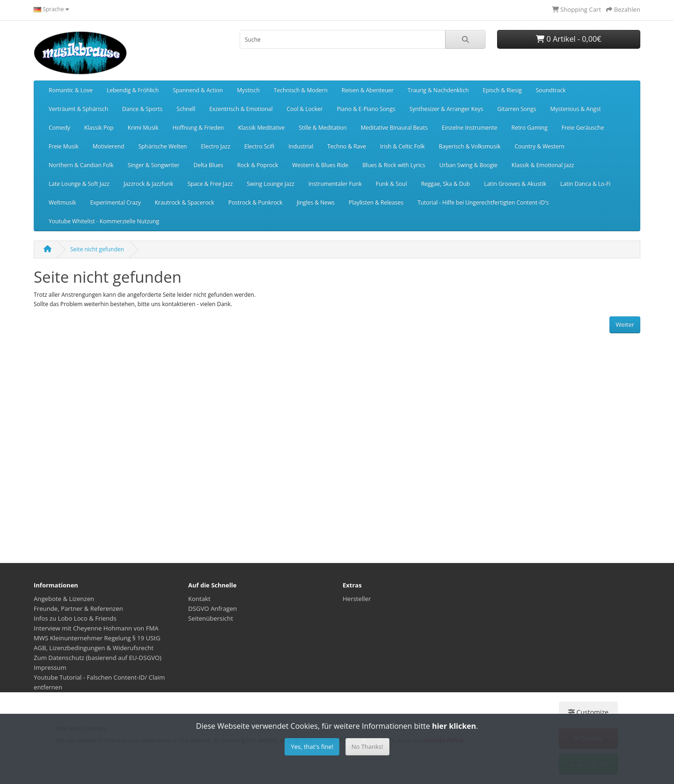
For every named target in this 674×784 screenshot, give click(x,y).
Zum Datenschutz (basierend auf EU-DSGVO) (98, 658)
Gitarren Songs (516, 109)
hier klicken (454, 726)
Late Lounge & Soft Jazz (79, 184)
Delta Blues (209, 165)
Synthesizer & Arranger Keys (447, 109)
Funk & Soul (391, 184)
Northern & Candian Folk (81, 165)
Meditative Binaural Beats (394, 128)
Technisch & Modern (301, 90)
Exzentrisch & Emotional (241, 109)
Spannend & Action (198, 90)
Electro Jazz (216, 146)
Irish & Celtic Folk (403, 146)
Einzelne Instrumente (470, 128)
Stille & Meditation (322, 128)
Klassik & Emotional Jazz (543, 165)
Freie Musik (64, 146)
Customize (588, 712)
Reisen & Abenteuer (368, 90)
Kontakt (199, 599)
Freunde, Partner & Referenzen (78, 608)
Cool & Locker (304, 109)
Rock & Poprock (258, 165)
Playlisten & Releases (376, 202)
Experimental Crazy (116, 202)
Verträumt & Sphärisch (78, 109)
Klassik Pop (99, 128)
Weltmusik (62, 202)
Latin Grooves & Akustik (515, 184)
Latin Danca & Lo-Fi (585, 184)
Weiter (625, 324)
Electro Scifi (259, 146)
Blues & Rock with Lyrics (394, 165)
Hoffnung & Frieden (198, 128)
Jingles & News (316, 202)
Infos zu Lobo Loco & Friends (75, 618)
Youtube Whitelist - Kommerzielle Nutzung (104, 221)
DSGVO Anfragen (212, 608)
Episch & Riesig (502, 90)
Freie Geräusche (583, 128)
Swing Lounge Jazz (271, 184)
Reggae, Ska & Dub (445, 184)
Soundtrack (551, 90)
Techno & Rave (347, 146)
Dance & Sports (142, 109)
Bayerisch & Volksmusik (470, 146)
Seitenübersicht (211, 618)
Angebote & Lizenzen (64, 599)
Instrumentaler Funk (335, 184)
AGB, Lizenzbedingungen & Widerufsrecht (94, 648)
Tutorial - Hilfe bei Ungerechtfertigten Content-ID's (483, 202)
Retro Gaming (530, 128)
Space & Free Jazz (210, 184)
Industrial (301, 146)
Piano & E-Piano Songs (366, 109)
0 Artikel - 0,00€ (568, 39)
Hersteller (357, 599)
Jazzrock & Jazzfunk (149, 184)
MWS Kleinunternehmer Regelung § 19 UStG (97, 638)
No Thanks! (367, 747)
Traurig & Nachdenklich (438, 90)
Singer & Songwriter (154, 165)
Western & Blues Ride (320, 165)
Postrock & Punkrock (256, 202)
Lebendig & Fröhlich (133, 90)
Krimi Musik (143, 128)
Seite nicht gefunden (97, 249)
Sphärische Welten (162, 146)
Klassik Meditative (261, 128)
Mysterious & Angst (576, 109)
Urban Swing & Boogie (468, 165)
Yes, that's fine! (312, 747)
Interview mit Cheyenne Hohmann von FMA (96, 628)
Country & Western (539, 146)
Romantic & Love (71, 90)
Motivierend (108, 146)
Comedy (59, 128)
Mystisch (248, 90)
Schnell (186, 109)
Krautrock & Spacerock (185, 202)
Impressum (50, 667)
